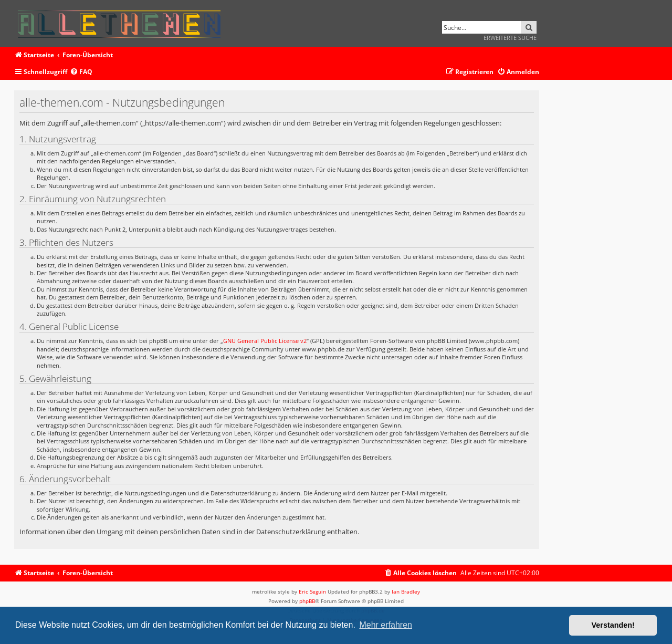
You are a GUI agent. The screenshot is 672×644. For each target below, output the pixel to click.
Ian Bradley (406, 591)
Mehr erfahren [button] (386, 625)
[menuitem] (81, 72)
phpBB (307, 601)
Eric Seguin (312, 591)
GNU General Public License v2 (265, 341)
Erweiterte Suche (510, 38)
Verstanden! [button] (613, 625)
